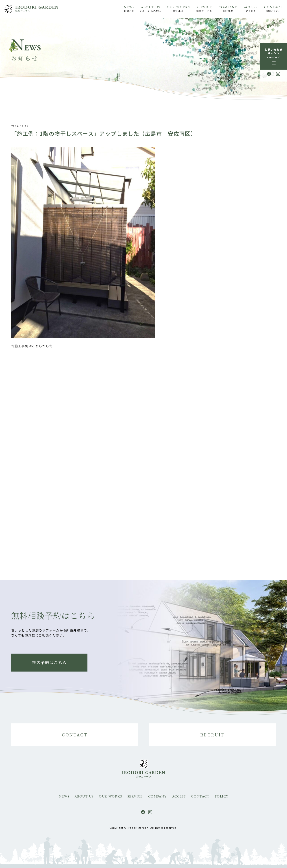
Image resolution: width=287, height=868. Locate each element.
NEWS (129, 9)
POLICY (222, 796)
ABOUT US (150, 9)
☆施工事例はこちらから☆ (32, 349)
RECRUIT (212, 735)
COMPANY (228, 9)
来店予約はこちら (49, 662)
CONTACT (273, 9)
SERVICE (204, 9)
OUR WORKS (178, 9)
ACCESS (251, 9)
